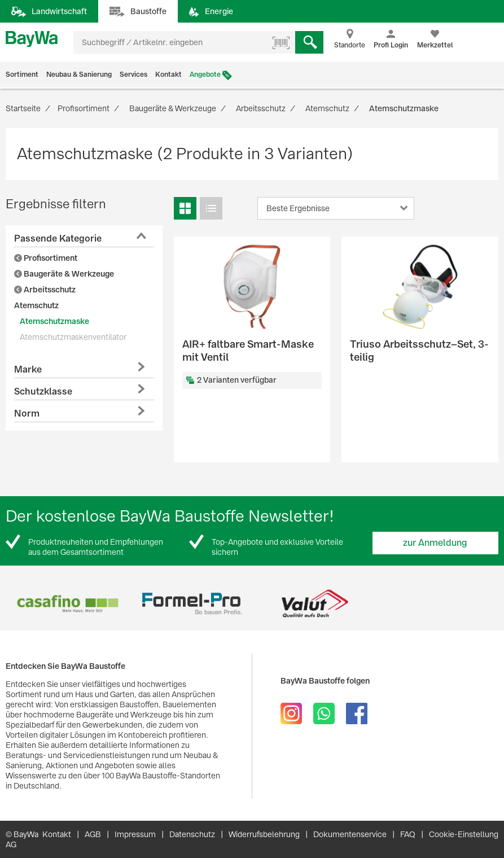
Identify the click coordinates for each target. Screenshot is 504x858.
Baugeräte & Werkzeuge (64, 274)
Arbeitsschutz (45, 290)
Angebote (205, 75)
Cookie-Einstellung (464, 834)
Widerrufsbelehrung (264, 834)
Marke (28, 369)
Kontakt (168, 75)
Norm (27, 413)
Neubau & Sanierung (79, 75)
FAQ (408, 834)
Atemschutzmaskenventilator (73, 337)
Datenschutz (192, 834)
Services (133, 75)
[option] (67, 604)
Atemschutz (36, 305)
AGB (93, 834)
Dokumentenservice (350, 834)
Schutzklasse (43, 391)
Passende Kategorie (58, 238)
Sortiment (22, 75)
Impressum (135, 834)
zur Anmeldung (435, 543)
